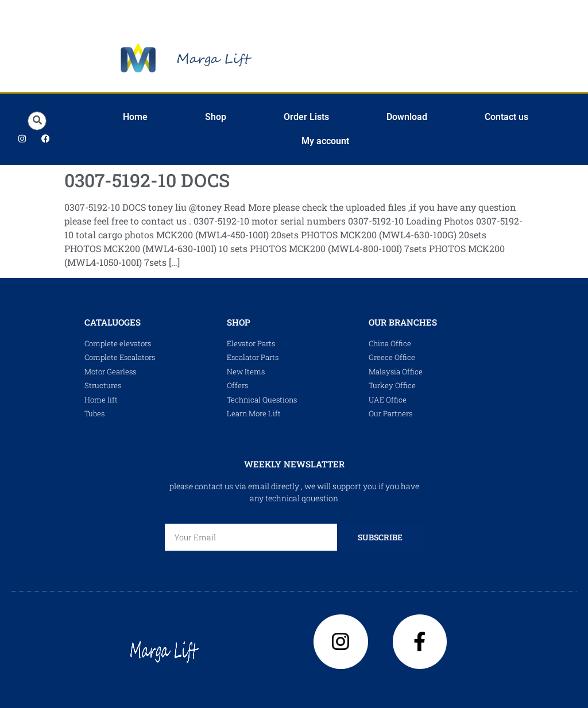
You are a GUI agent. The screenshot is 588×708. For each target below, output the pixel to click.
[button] (37, 121)
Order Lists (306, 117)
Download (407, 117)
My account (325, 141)
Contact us (506, 117)
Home (135, 117)
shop (239, 322)
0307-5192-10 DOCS (147, 180)
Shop (216, 117)
